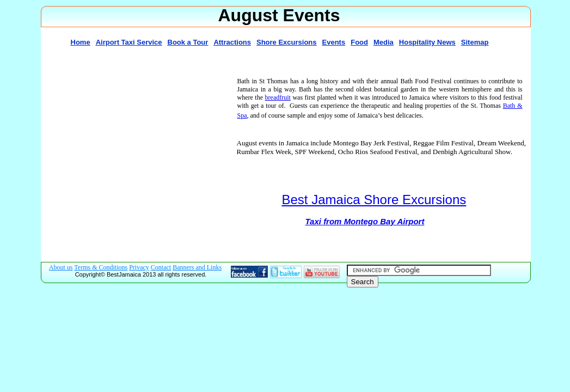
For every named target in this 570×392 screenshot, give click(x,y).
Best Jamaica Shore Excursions (374, 200)
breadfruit (278, 97)
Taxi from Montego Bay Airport (365, 221)
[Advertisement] (136, 155)
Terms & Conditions (101, 267)
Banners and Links (197, 267)
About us (61, 267)
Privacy (139, 267)
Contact (161, 267)
